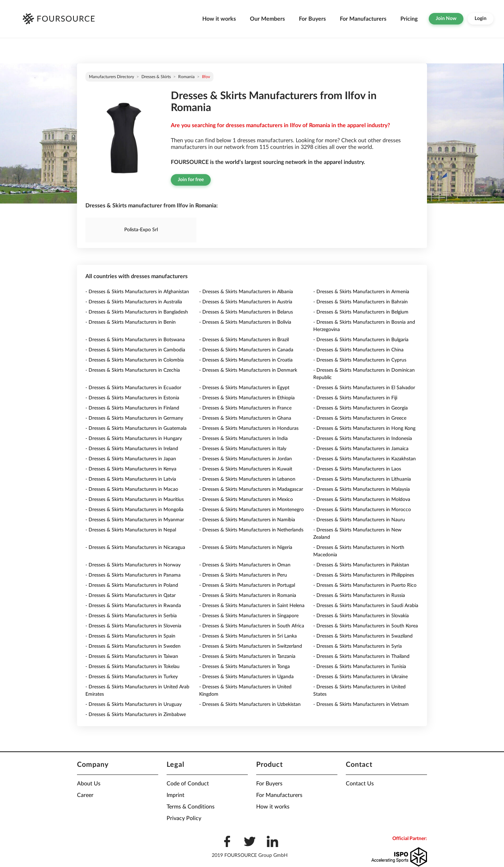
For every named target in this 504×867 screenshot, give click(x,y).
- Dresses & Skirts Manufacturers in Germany (134, 418)
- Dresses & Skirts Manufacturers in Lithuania (362, 479)
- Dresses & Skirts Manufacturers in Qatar (131, 596)
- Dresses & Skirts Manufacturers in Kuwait (246, 469)
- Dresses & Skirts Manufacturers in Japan (131, 459)
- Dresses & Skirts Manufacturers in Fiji (355, 398)
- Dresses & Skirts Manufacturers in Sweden (133, 646)
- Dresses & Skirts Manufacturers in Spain (130, 636)
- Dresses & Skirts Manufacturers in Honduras (249, 428)
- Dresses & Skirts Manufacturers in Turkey (132, 677)
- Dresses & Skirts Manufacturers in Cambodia (135, 350)
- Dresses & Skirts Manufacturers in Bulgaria (361, 340)
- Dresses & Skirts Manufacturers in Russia (359, 596)
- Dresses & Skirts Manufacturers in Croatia (246, 360)
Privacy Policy (184, 818)
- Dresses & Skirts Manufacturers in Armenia (361, 292)
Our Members (267, 19)
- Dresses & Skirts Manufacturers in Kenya (131, 469)
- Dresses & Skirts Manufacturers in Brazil (244, 340)
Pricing (409, 19)
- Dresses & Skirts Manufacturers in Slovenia (133, 626)
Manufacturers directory (111, 77)
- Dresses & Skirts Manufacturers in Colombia (135, 360)
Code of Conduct (188, 784)
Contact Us (360, 784)
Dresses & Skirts (156, 77)
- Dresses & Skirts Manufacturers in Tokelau (132, 667)
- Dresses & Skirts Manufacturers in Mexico (246, 500)
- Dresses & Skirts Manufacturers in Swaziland (363, 636)
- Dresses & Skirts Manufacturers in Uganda (246, 677)
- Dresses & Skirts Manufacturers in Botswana (135, 340)
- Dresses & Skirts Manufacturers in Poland (132, 585)
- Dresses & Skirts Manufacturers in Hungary (134, 439)
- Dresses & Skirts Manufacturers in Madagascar (251, 489)
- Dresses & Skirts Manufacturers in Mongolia (134, 510)
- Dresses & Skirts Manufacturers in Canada (246, 350)
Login (481, 19)
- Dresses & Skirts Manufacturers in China (358, 350)
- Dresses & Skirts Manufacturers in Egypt (244, 388)
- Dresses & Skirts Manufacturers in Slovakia (361, 616)
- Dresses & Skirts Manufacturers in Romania (248, 596)
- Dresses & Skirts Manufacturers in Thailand (361, 656)
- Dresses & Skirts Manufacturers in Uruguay (134, 704)
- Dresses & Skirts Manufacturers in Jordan (246, 459)
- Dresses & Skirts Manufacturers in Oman (245, 565)
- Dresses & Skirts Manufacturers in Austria (246, 302)
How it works (219, 19)
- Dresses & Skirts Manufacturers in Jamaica (361, 449)
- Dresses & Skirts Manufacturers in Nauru (359, 520)
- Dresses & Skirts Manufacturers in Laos (357, 469)
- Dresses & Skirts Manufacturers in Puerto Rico (365, 585)
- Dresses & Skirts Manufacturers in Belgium (361, 312)
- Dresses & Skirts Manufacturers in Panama (133, 575)
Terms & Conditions (191, 807)
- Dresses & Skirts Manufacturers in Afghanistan (137, 292)
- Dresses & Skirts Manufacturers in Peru (243, 575)
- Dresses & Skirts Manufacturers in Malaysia (362, 489)
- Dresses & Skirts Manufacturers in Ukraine (360, 677)
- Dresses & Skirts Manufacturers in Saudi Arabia (366, 606)
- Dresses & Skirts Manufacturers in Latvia (131, 479)
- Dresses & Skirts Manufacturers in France (245, 408)
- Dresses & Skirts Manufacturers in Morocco (362, 510)
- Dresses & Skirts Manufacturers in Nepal (131, 530)
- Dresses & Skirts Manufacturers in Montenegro (251, 510)
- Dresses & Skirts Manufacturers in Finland (132, 408)
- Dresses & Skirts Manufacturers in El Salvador (364, 388)
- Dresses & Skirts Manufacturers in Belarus (246, 312)
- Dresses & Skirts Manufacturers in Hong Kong (364, 428)
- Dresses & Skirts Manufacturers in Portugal (247, 585)
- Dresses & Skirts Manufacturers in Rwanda (133, 606)
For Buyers (312, 19)
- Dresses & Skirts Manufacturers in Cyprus (360, 360)
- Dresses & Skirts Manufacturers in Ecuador (133, 388)
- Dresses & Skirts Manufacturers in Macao (132, 489)
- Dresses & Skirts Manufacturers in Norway (133, 565)
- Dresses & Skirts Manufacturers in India (243, 439)
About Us (89, 784)
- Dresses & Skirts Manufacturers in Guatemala (136, 428)
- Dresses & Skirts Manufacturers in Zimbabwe (136, 715)
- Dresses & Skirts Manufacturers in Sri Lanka (248, 636)
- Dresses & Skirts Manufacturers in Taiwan (132, 656)
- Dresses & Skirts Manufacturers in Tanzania (247, 656)
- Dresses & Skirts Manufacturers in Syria (358, 646)
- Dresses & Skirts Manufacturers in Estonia (132, 398)
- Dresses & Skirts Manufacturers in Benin (131, 322)
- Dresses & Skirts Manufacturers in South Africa (252, 626)
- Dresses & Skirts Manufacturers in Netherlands (251, 530)
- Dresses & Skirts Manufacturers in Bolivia (245, 322)
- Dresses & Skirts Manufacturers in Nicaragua (135, 548)
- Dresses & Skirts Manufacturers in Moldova (362, 500)
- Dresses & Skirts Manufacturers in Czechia (133, 370)
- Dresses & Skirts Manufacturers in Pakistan (361, 565)
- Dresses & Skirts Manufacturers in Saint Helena (252, 606)
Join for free (191, 180)
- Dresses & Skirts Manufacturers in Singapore (249, 616)
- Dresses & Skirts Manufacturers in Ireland (132, 449)
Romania (186, 77)
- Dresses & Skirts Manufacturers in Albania (246, 292)
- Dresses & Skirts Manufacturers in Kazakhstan (365, 459)
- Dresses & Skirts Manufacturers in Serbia (131, 616)
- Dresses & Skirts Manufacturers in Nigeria (246, 548)
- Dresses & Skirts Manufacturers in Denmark (248, 370)
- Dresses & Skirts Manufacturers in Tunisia (360, 667)
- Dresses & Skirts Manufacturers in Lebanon (247, 479)
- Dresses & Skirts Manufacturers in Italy (243, 449)
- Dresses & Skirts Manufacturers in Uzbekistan (250, 704)
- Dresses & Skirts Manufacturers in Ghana (245, 418)
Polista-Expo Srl (141, 230)
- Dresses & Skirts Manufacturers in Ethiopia (247, 398)
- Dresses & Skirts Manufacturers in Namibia (247, 520)
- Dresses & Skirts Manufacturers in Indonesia (363, 439)
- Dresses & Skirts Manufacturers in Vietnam (361, 704)
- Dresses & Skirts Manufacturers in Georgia (360, 408)
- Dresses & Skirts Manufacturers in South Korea (366, 626)
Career (85, 795)
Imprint (176, 795)
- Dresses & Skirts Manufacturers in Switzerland (251, 646)
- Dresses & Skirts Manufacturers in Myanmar (135, 520)
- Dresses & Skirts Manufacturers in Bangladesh (137, 312)
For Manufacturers (363, 19)
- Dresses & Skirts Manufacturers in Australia (134, 302)
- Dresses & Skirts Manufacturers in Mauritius (135, 500)
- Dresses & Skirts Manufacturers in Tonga (244, 667)
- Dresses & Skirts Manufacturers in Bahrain (360, 302)
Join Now (446, 19)
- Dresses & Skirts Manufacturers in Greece (360, 418)
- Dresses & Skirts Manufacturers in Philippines (364, 575)
